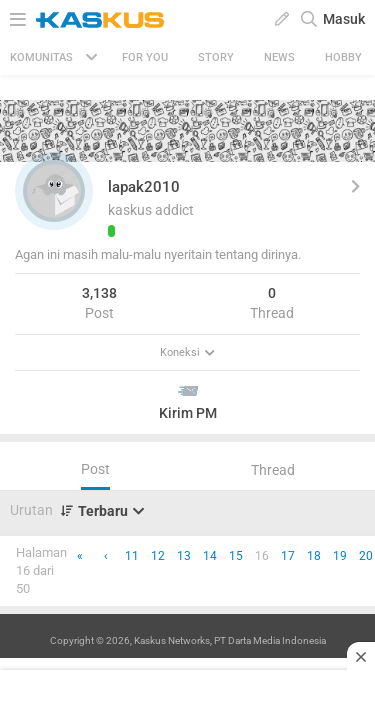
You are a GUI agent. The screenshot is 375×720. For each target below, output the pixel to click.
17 (288, 556)
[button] (54, 191)
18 (314, 556)
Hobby (343, 57)
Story (216, 57)
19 (340, 556)
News (279, 57)
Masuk (344, 19)
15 (236, 556)
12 (158, 556)
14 (210, 556)
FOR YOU (145, 57)
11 (132, 556)
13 (184, 556)
